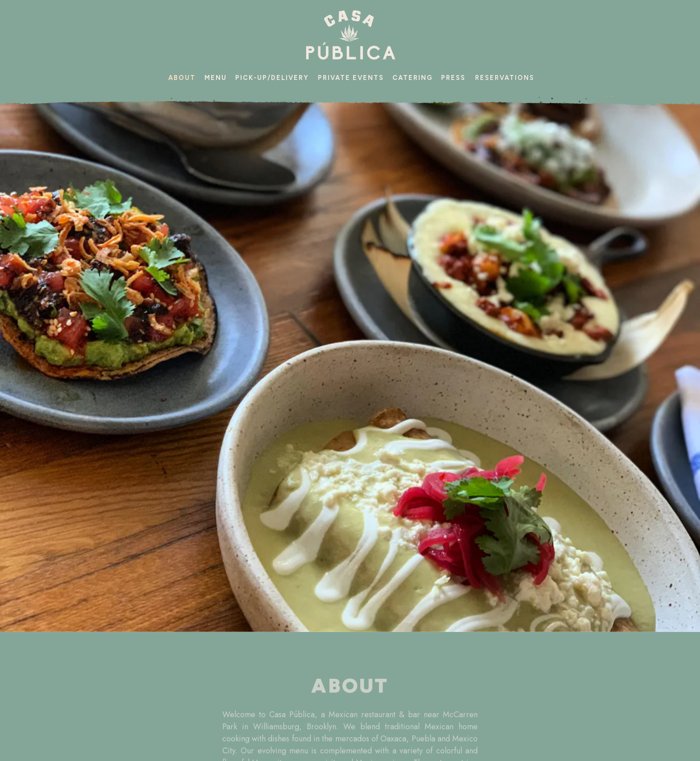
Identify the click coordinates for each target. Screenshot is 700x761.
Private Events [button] (351, 78)
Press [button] (453, 78)
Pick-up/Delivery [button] (272, 78)
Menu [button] (216, 78)
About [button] (182, 78)
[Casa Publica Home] (350, 35)
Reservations (505, 78)
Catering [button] (412, 78)
